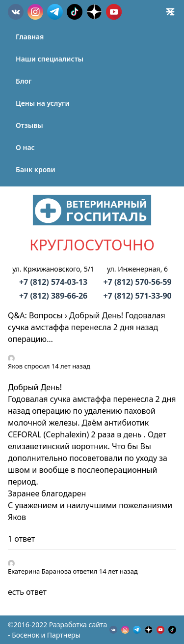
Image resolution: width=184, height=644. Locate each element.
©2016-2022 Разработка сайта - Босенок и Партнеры (57, 630)
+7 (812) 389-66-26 (53, 296)
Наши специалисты (50, 59)
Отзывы (29, 125)
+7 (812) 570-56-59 (137, 282)
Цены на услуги (43, 103)
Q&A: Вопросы (35, 315)
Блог (24, 81)
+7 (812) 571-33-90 (137, 296)
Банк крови (36, 169)
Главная (30, 37)
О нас (25, 147)
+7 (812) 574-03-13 (53, 282)
